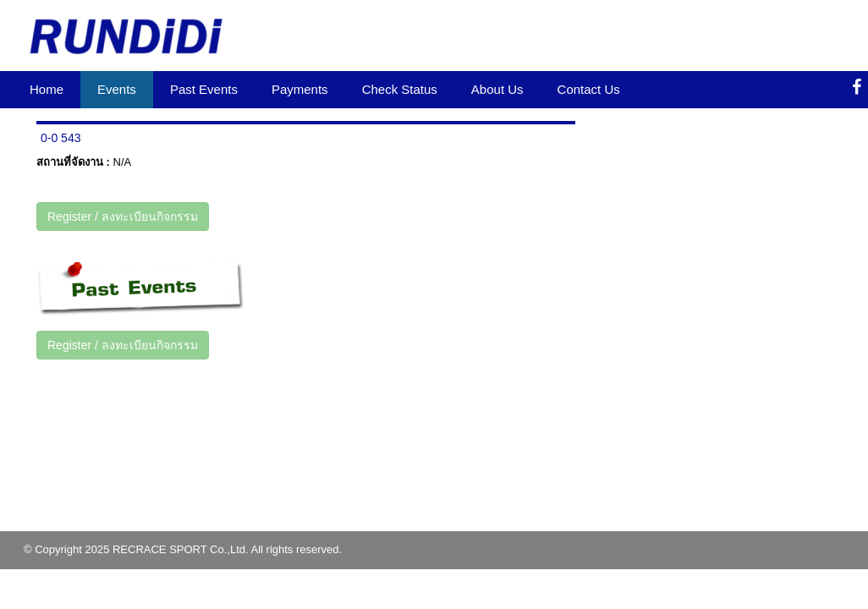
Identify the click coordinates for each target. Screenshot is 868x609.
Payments (300, 89)
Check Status (400, 89)
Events (117, 89)
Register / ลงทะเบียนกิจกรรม (123, 217)
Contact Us (589, 89)
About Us (497, 89)
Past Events (204, 89)
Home (47, 89)
